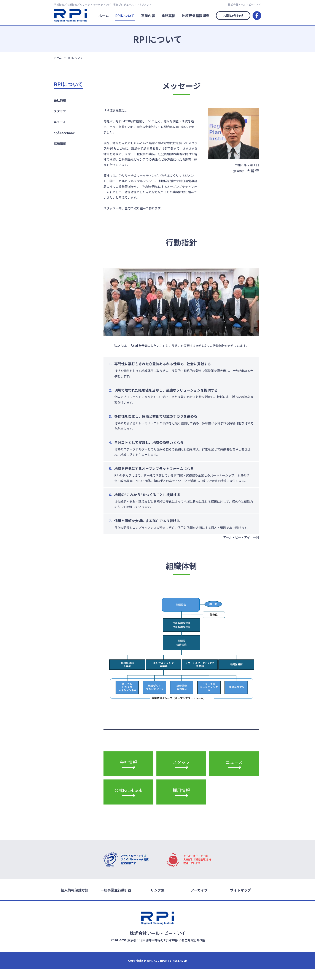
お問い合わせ (233, 16)
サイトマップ (240, 901)
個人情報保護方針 (75, 901)
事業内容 (148, 16)
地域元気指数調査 (196, 16)
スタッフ (60, 111)
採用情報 (60, 144)
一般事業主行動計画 (116, 901)
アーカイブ (199, 901)
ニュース (60, 122)
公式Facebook (64, 133)
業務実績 (168, 16)
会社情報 (60, 100)
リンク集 (157, 901)
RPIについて (125, 16)
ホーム (104, 16)
